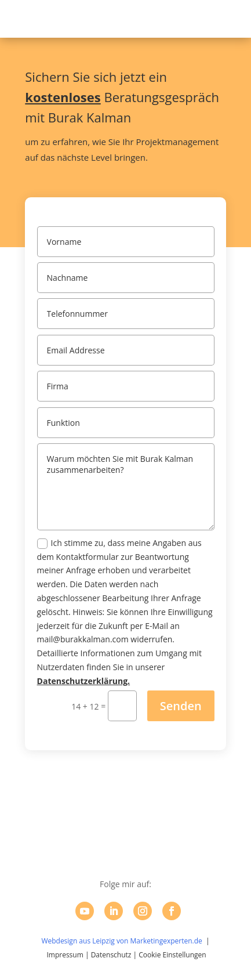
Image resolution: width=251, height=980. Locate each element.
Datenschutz (111, 955)
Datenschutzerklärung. (84, 681)
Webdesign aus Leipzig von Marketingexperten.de (121, 941)
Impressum (65, 955)
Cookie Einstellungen (172, 955)
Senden (181, 706)
